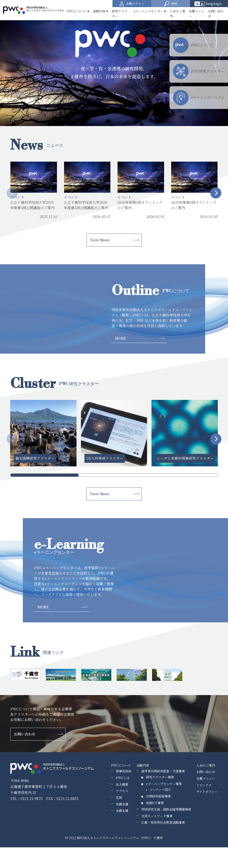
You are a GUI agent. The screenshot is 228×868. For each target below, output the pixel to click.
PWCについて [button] (76, 11)
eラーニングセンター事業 (164, 784)
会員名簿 (122, 811)
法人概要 (122, 784)
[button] (171, 4)
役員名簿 (122, 804)
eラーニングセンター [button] (148, 11)
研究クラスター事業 (160, 777)
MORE (121, 338)
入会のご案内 (177, 13)
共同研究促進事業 (158, 796)
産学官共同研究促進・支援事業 (163, 771)
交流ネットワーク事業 (157, 816)
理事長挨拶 (124, 771)
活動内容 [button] (99, 11)
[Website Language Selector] (209, 4)
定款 (119, 797)
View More (100, 240)
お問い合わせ (216, 13)
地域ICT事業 (155, 803)
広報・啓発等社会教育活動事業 (163, 822)
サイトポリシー (207, 791)
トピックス (204, 785)
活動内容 (143, 765)
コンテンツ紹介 (160, 789)
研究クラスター (120, 13)
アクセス (122, 791)
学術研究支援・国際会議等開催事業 (166, 809)
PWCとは (123, 778)
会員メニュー (197, 13)
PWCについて (121, 765)
